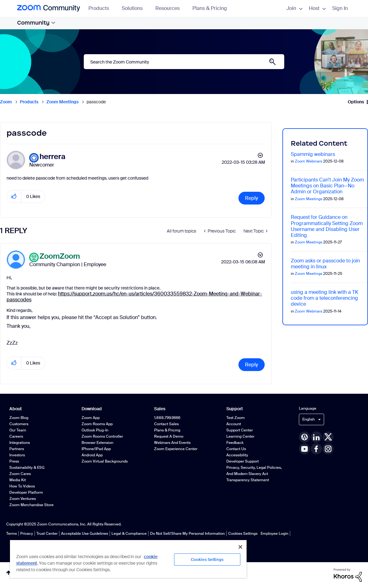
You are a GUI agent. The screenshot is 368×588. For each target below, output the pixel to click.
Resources (170, 8)
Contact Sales (166, 424)
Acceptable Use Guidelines (85, 534)
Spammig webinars (313, 154)
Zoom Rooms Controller (102, 436)
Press (14, 461)
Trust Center (47, 534)
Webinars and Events (172, 443)
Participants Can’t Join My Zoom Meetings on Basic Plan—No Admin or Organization (327, 186)
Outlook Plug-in (95, 430)
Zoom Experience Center (176, 449)
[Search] (184, 62)
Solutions (135, 8)
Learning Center (240, 436)
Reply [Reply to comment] (252, 365)
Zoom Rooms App (97, 424)
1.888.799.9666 (167, 418)
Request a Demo (169, 436)
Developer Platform (26, 492)
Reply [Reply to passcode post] (252, 198)
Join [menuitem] (295, 8)
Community (36, 23)
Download (92, 409)
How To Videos (22, 486)
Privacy (27, 534)
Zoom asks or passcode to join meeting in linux (325, 264)
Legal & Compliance (129, 534)
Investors (17, 455)
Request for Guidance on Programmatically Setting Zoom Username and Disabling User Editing (327, 226)
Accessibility (237, 455)
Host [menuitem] (317, 8)
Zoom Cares (20, 474)
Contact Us (236, 449)
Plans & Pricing (210, 8)
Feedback (235, 443)
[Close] (240, 547)
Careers (16, 436)
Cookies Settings (243, 534)
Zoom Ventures (23, 499)
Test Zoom (236, 418)
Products (102, 8)
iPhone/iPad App (96, 449)
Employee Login (274, 534)
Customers (19, 424)
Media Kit (18, 480)
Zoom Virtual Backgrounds (105, 461)
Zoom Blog (19, 418)
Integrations (20, 443)
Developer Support (243, 461)
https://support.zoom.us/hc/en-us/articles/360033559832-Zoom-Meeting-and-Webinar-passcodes (134, 297)
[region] (128, 559)
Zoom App (91, 418)
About (16, 409)
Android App (92, 455)
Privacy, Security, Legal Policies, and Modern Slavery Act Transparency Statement (254, 474)
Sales (160, 409)
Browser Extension (97, 443)
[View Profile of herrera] (52, 157)
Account (234, 424)
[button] (14, 197)
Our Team (18, 430)
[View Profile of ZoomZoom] (60, 256)
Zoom (6, 102)
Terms (12, 534)
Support (235, 409)
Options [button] (356, 102)
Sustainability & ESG (27, 468)
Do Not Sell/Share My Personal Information (187, 534)
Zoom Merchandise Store (31, 505)
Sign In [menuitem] (340, 8)
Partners (17, 449)
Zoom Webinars (309, 161)
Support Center (240, 430)
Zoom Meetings (62, 102)
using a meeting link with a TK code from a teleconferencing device (325, 298)
